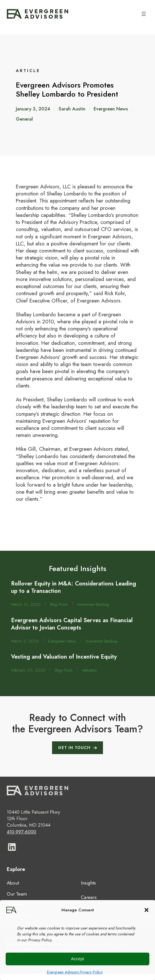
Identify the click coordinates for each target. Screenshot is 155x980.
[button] (147, 910)
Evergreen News (111, 109)
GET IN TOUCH (74, 748)
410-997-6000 (21, 832)
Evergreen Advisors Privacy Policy (75, 972)
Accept (77, 959)
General (24, 119)
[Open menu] (144, 14)
